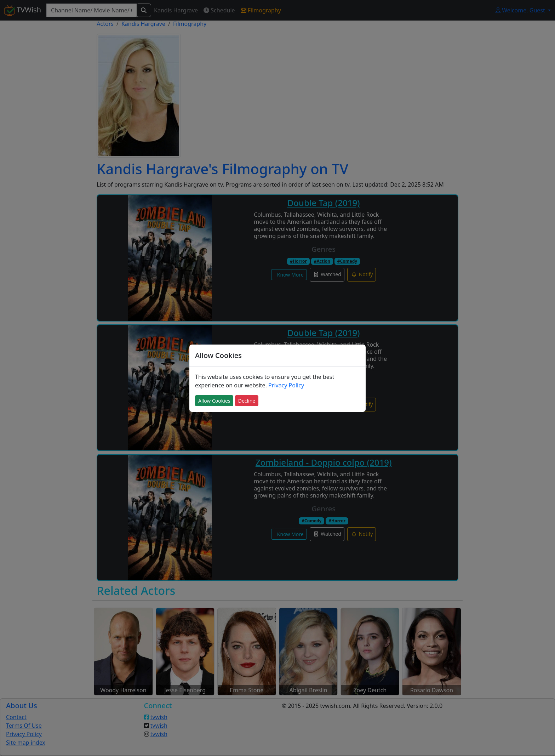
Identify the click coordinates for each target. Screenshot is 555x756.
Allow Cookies (214, 401)
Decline (247, 401)
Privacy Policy (286, 385)
